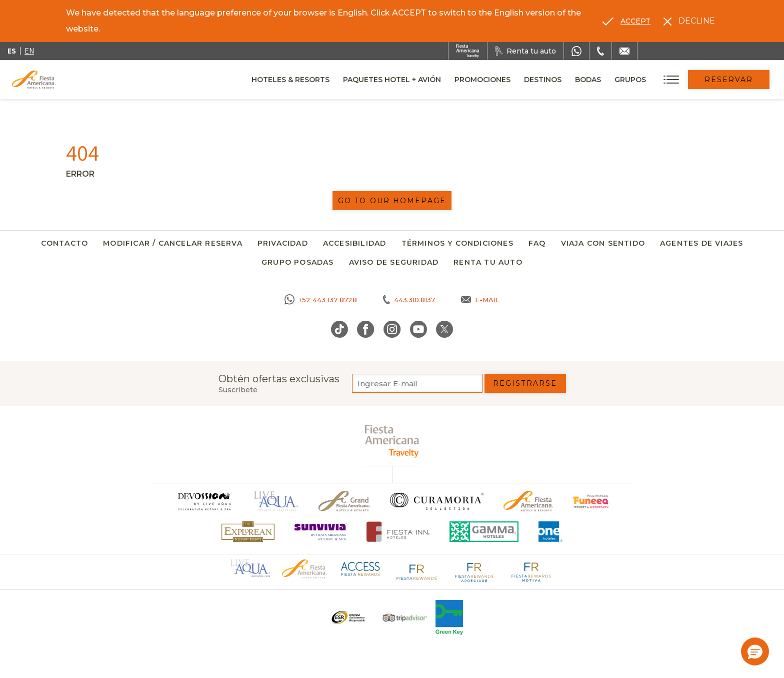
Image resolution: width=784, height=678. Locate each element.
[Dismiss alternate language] (689, 21)
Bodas (588, 80)
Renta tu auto (488, 262)
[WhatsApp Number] (576, 51)
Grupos (630, 80)
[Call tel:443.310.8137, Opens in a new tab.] (409, 300)
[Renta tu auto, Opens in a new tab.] (525, 51)
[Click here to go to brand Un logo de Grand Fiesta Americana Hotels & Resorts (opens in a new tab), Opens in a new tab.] (344, 501)
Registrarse (525, 383)
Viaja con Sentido (603, 243)
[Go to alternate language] (626, 21)
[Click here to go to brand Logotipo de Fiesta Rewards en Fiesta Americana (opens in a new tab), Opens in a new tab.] (417, 571)
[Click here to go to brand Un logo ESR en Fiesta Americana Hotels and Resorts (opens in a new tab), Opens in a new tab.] (348, 617)
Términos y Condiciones (457, 243)
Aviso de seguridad (394, 262)
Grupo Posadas (298, 262)
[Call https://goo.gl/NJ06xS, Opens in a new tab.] (321, 300)
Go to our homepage (392, 201)
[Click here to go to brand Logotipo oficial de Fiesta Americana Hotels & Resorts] (528, 501)
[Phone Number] (600, 51)
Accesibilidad (355, 243)
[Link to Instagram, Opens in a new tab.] (392, 329)
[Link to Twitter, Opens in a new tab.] (444, 329)
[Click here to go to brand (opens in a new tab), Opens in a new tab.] (591, 501)
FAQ (537, 243)
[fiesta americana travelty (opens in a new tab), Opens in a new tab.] (392, 441)
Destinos (543, 80)
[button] (755, 651)
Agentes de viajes (701, 243)
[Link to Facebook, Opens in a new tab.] (366, 329)
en (29, 51)
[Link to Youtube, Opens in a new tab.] (418, 329)
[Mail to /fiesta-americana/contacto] (624, 51)
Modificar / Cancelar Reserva (173, 243)
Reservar (729, 80)
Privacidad (283, 243)
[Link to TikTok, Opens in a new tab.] (339, 329)
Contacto (65, 243)
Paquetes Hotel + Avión (392, 83)
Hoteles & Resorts (290, 80)
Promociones (482, 80)
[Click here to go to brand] (204, 501)
